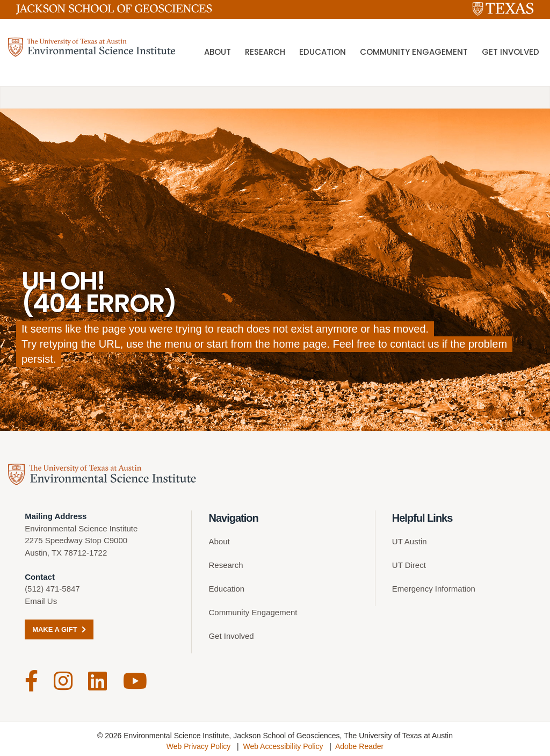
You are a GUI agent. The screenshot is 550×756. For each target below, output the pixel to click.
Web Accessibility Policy (283, 743)
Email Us (41, 601)
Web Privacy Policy (199, 743)
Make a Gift (59, 629)
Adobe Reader (359, 743)
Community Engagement (414, 53)
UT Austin (410, 541)
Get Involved (511, 53)
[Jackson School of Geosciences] (114, 11)
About (218, 53)
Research (265, 53)
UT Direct (409, 565)
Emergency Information (434, 589)
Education (323, 53)
